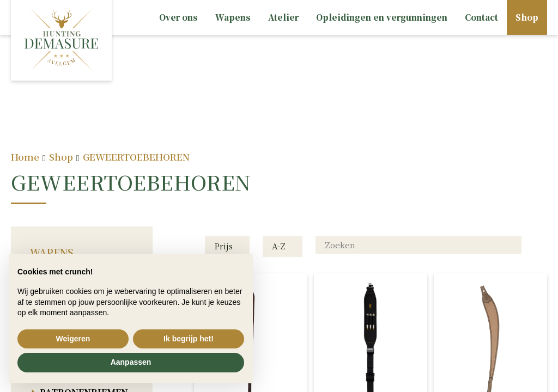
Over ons (178, 17)
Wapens (233, 17)
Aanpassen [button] (131, 362)
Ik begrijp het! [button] (189, 339)
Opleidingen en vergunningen (382, 17)
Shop (527, 17)
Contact (481, 17)
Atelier (283, 17)
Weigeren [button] (73, 339)
